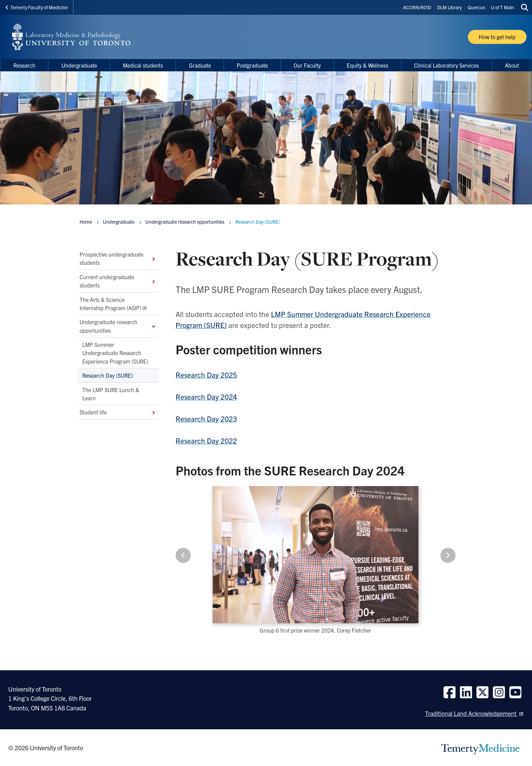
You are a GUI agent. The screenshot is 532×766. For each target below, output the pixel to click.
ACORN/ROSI (417, 7)
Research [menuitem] (24, 65)
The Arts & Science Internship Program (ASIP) (110, 304)
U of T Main (503, 7)
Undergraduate (119, 222)
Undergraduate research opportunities (118, 326)
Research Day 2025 (206, 375)
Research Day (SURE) (108, 375)
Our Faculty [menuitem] (307, 65)
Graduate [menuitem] (200, 65)
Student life (118, 412)
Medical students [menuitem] (143, 65)
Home (86, 222)
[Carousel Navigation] (316, 555)
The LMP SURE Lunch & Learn (111, 394)
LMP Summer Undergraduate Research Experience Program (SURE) (115, 353)
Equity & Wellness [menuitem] (368, 65)
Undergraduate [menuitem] (79, 65)
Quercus (476, 7)
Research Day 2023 (206, 419)
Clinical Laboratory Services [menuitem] (446, 65)
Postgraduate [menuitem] (252, 65)
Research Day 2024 (206, 397)
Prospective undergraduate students (118, 258)
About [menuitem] (512, 65)
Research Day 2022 (206, 440)
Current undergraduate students (118, 281)
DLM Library (449, 7)
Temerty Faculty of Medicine (37, 7)
